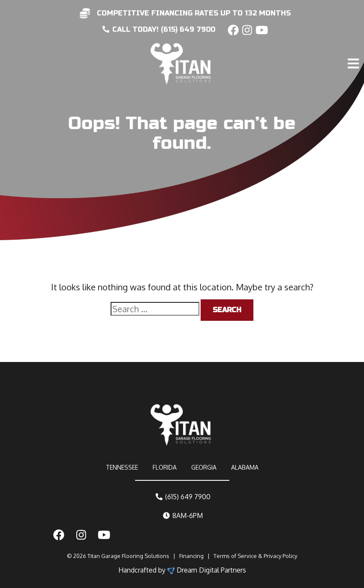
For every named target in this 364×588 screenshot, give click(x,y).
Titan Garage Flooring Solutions (128, 556)
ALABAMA (245, 467)
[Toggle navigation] (355, 45)
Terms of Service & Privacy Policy (255, 556)
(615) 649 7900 (183, 497)
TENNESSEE (122, 467)
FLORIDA (165, 467)
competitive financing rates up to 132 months (194, 13)
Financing (191, 556)
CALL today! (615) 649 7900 (159, 29)
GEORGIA (204, 467)
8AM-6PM (183, 516)
